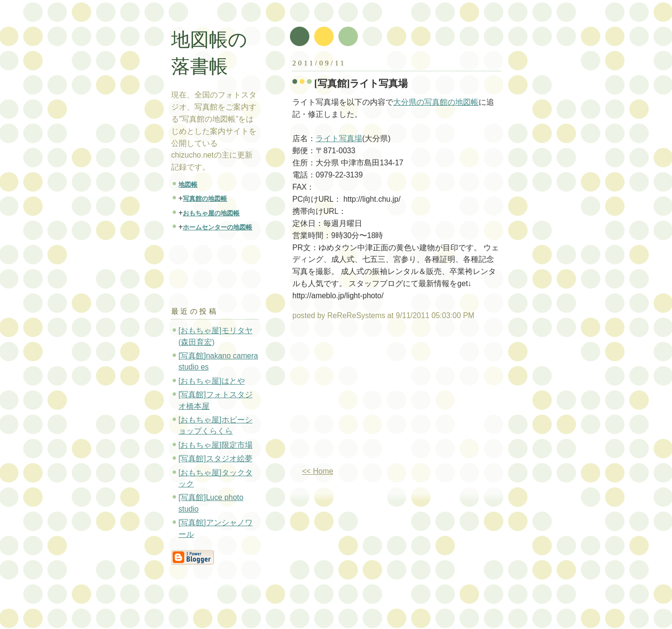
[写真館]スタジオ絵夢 (216, 459)
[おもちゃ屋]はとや (212, 381)
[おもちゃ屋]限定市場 (216, 445)
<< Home (318, 471)
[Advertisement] (374, 397)
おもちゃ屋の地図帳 (211, 213)
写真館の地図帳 (205, 199)
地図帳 (188, 185)
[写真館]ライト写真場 (361, 83)
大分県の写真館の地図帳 (436, 102)
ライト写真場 (339, 138)
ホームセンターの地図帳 (217, 227)
